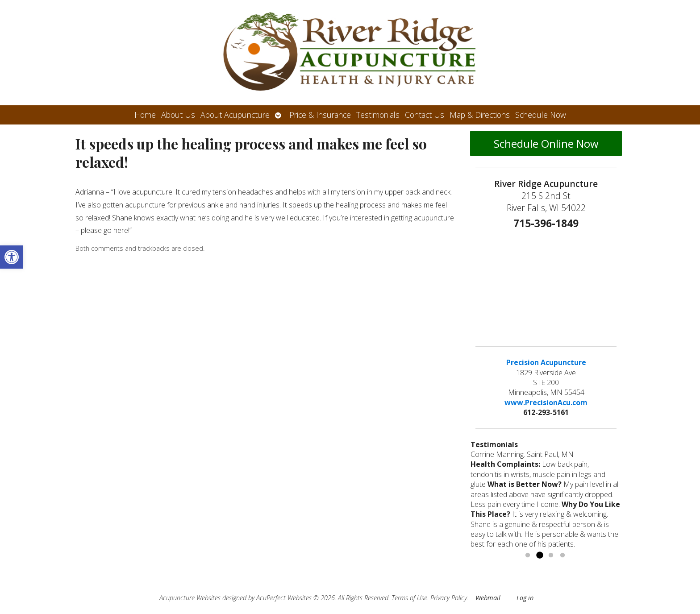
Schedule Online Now (546, 143)
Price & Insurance (320, 115)
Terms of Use (409, 598)
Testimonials (378, 115)
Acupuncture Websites (190, 598)
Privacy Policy (449, 598)
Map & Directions (480, 115)
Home (145, 115)
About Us (178, 115)
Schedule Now (541, 115)
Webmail (488, 598)
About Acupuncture (235, 115)
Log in (525, 598)
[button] (12, 257)
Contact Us (425, 115)
